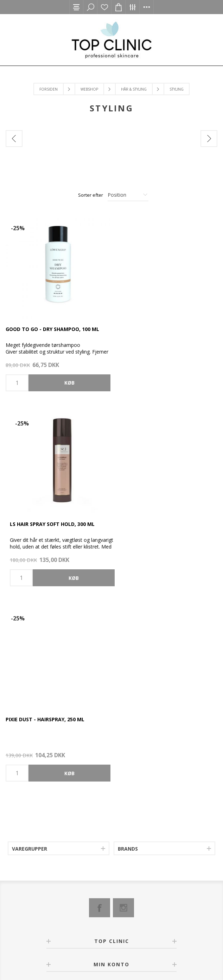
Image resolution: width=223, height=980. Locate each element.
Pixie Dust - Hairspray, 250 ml (45, 522)
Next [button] (209, 139)
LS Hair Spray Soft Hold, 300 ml (156, 328)
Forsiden (49, 89)
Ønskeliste (104, 7)
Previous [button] (14, 139)
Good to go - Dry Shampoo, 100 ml (52, 328)
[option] (59, 158)
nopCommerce (100, 953)
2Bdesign (154, 953)
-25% (18, 228)
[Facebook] (100, 711)
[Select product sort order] (128, 195)
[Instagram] (123, 711)
